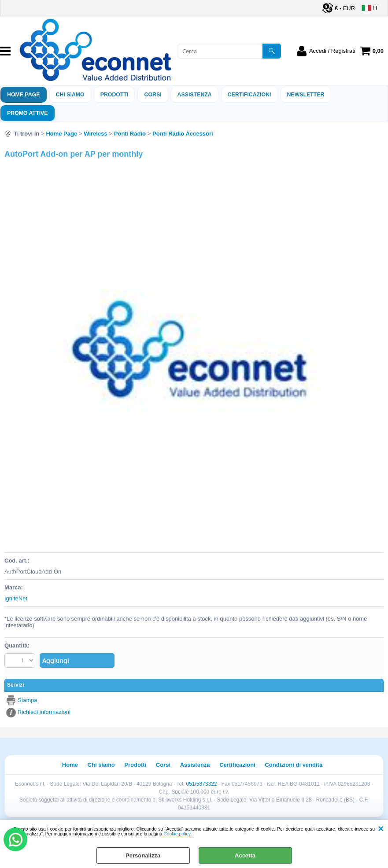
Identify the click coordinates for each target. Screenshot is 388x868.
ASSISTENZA (195, 95)
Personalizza (143, 855)
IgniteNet (16, 598)
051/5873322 (201, 784)
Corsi (153, 95)
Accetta (245, 855)
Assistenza (195, 765)
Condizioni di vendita (294, 765)
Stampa (28, 700)
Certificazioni (249, 95)
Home (70, 765)
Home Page (24, 95)
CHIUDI (381, 829)
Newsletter (306, 95)
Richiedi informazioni (44, 712)
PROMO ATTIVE (28, 113)
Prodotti (115, 95)
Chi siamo (70, 95)
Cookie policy (177, 834)
